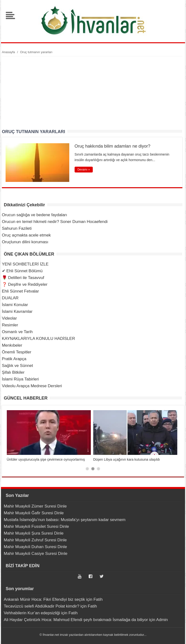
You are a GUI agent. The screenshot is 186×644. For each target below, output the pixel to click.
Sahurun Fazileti (17, 228)
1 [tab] (87, 469)
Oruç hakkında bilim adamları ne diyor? (112, 146)
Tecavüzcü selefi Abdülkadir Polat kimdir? (42, 606)
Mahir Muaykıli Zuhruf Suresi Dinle (35, 540)
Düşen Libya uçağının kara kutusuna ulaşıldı (127, 459)
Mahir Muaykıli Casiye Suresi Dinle (36, 554)
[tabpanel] (49, 436)
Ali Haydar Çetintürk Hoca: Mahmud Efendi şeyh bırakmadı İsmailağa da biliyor (76, 620)
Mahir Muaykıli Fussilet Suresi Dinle (36, 526)
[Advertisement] (92, 93)
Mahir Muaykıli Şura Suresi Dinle (34, 533)
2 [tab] (93, 469)
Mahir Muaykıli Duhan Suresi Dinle (35, 547)
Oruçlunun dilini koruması (25, 242)
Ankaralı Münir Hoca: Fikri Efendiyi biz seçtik (44, 599)
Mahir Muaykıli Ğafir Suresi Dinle (34, 513)
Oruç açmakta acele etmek (26, 235)
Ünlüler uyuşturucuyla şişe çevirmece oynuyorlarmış (46, 459)
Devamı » (84, 170)
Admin (162, 620)
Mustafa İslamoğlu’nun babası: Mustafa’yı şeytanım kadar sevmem (65, 520)
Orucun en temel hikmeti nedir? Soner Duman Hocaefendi (55, 222)
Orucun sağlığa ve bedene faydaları (35, 215)
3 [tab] (98, 469)
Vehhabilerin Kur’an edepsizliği (32, 613)
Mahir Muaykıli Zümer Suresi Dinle (35, 506)
